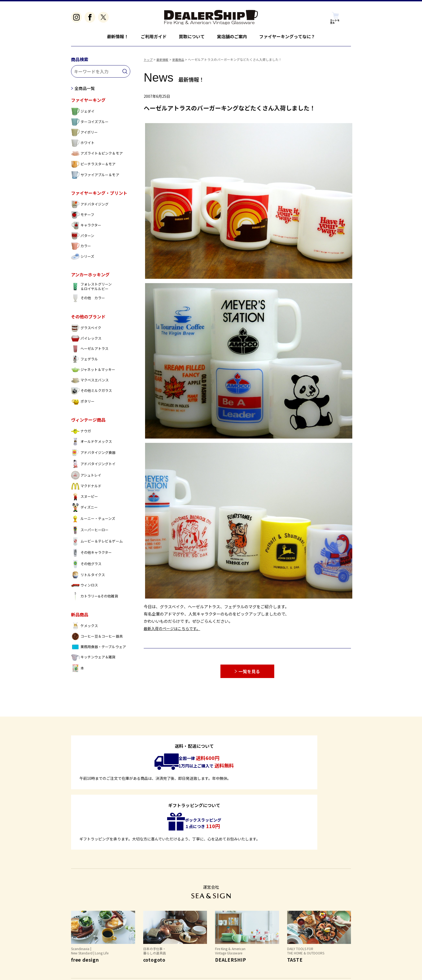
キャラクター (86, 228)
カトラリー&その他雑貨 (95, 599)
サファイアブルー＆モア (95, 177)
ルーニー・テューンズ (93, 521)
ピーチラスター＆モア (93, 166)
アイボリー (84, 135)
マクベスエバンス (90, 383)
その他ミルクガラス (92, 393)
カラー (81, 249)
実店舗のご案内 (232, 36)
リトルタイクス (88, 577)
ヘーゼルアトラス (90, 351)
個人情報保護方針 (157, 943)
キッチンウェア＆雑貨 (93, 660)
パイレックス (86, 341)
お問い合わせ (194, 943)
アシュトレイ (86, 478)
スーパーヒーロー (90, 533)
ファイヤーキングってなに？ (287, 36)
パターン (83, 238)
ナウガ (81, 434)
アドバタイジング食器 (93, 455)
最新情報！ (118, 36)
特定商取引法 (120, 943)
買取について (192, 36)
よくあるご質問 (85, 943)
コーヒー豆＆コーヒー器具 (97, 639)
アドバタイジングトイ (93, 466)
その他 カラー (88, 301)
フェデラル (85, 362)
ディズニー (84, 510)
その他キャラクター (91, 555)
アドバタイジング (90, 207)
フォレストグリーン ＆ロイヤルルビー (91, 289)
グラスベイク (86, 330)
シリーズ (83, 259)
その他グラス (86, 567)
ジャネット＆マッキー (93, 372)
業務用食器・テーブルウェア (99, 649)
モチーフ (83, 217)
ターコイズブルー (90, 124)
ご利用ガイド (154, 36)
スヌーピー (85, 499)
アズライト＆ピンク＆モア (97, 156)
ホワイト (83, 145)
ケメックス (85, 628)
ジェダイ (83, 114)
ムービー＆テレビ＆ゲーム (97, 544)
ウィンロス (85, 588)
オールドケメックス (92, 444)
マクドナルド (86, 489)
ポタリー (83, 404)
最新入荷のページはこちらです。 (174, 638)
